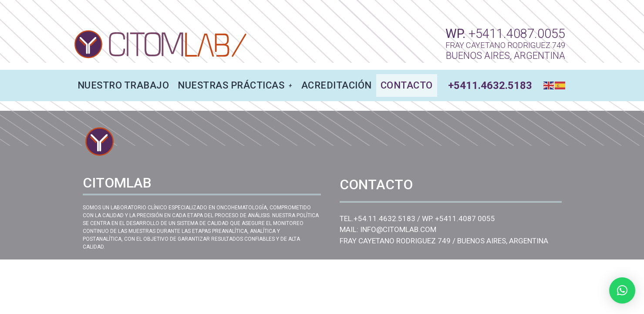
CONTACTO (407, 85)
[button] (622, 290)
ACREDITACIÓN (337, 85)
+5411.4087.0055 (517, 34)
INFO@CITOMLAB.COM (398, 229)
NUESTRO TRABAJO (123, 85)
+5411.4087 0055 (465, 218)
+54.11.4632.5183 (384, 218)
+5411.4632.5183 (490, 85)
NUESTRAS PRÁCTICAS (235, 85)
